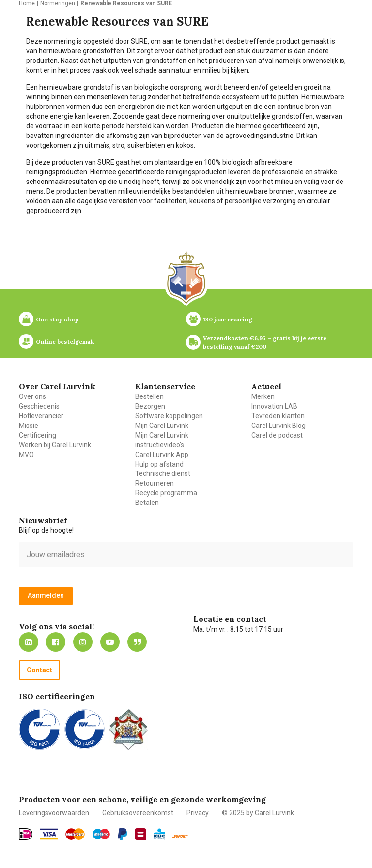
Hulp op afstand (159, 464)
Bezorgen (150, 406)
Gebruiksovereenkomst (138, 813)
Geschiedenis (39, 406)
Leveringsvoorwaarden (54, 813)
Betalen (147, 503)
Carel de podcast (277, 435)
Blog (137, 642)
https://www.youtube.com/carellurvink (110, 642)
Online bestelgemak (65, 342)
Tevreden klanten (278, 416)
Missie (29, 426)
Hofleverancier (41, 416)
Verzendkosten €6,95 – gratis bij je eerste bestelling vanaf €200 (265, 342)
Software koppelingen (169, 416)
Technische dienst (163, 473)
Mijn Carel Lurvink (162, 426)
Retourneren (155, 483)
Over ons (32, 396)
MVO (26, 455)
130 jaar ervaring (228, 319)
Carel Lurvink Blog (279, 426)
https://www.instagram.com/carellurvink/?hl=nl (83, 642)
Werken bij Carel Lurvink (55, 445)
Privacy (198, 813)
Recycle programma (166, 493)
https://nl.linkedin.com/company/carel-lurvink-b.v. (29, 642)
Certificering (38, 435)
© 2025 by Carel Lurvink (258, 813)
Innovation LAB (274, 406)
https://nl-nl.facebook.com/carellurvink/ (56, 642)
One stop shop (57, 319)
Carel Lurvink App (162, 455)
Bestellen (149, 396)
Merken (263, 396)
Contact (39, 670)
